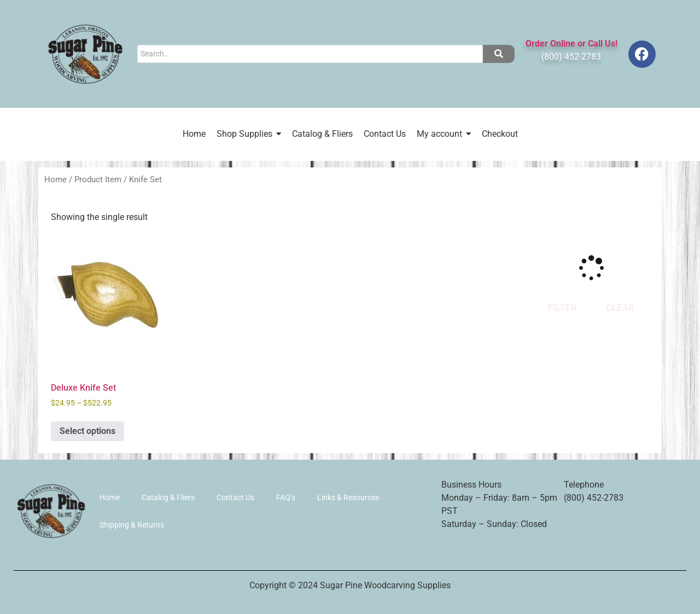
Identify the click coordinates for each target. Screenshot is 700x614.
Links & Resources (348, 497)
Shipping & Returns (132, 525)
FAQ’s (286, 497)
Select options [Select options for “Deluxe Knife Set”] (87, 431)
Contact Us (235, 497)
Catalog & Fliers (168, 497)
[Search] (310, 54)
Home (56, 179)
